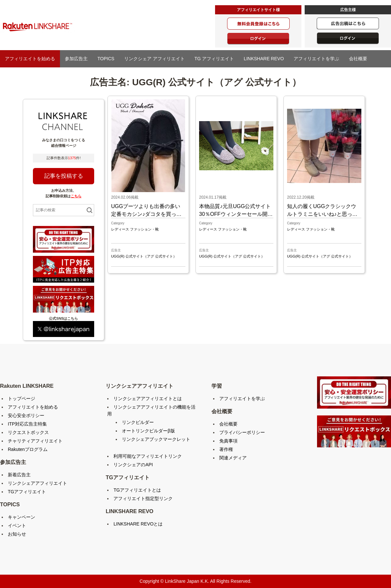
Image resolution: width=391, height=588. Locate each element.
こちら (76, 196)
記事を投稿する (64, 176)
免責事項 (228, 441)
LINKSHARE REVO (264, 59)
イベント (17, 525)
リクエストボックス (28, 432)
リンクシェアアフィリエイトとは (148, 399)
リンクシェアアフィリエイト (37, 483)
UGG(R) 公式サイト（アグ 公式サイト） (144, 256)
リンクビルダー (138, 422)
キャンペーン (22, 517)
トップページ (22, 399)
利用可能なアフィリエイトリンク (148, 456)
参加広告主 (76, 59)
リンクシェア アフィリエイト (154, 59)
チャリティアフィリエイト (35, 441)
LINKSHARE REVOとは (138, 524)
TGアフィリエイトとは (137, 490)
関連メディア (233, 458)
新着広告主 (19, 475)
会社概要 (358, 59)
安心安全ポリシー (26, 415)
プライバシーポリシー (242, 432)
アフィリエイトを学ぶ (316, 59)
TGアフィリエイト (27, 492)
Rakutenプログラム (28, 449)
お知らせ (17, 534)
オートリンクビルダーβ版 (148, 431)
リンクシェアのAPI (133, 465)
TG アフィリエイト (214, 59)
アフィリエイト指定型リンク (143, 498)
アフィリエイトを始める (30, 59)
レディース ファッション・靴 (135, 229)
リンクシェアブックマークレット (156, 439)
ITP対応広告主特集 (27, 424)
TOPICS (106, 59)
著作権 (226, 449)
